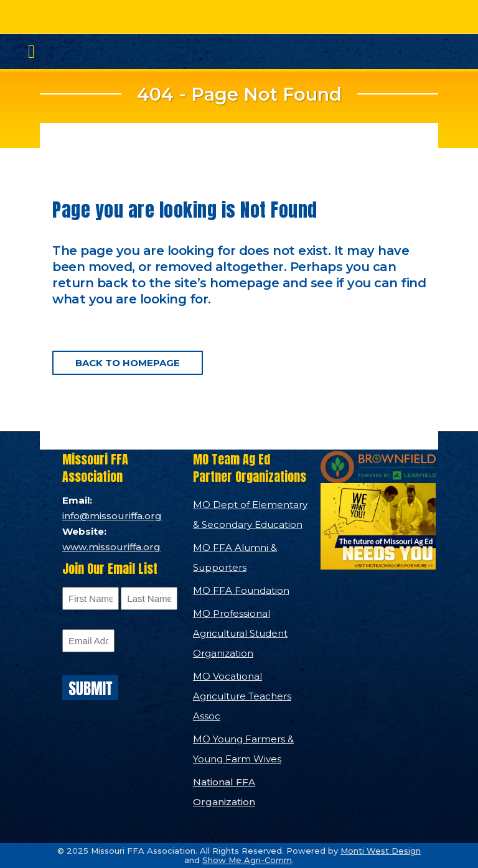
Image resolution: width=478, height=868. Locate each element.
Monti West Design (381, 851)
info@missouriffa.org (112, 516)
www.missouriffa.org (111, 547)
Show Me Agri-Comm (247, 860)
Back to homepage (128, 363)
